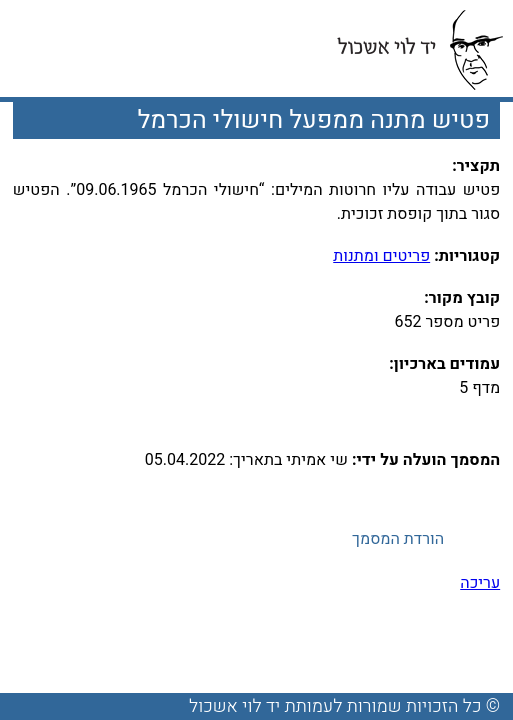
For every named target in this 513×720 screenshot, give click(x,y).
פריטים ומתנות (381, 256)
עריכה (480, 583)
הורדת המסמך (398, 539)
